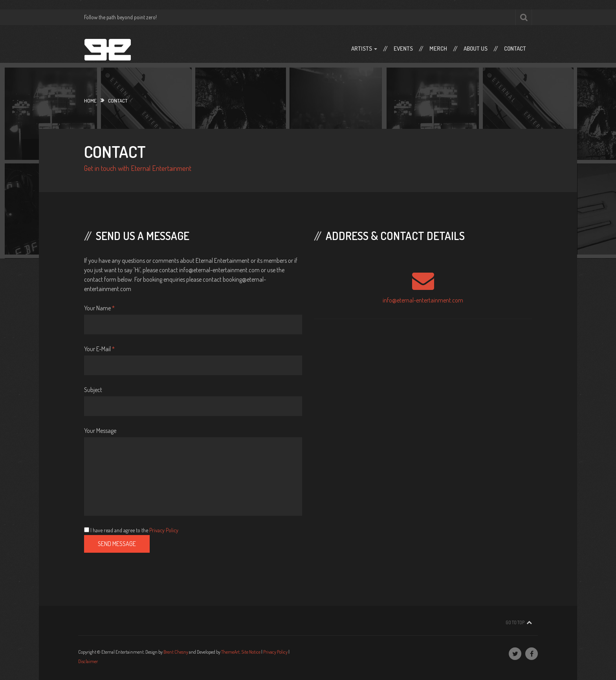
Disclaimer (88, 661)
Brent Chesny (176, 652)
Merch (438, 49)
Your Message (100, 431)
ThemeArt (230, 652)
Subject (93, 390)
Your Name (99, 308)
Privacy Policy (164, 530)
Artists (364, 49)
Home (90, 101)
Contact (515, 49)
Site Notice (251, 652)
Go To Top (515, 622)
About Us (476, 49)
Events (403, 49)
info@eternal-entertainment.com (423, 300)
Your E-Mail (99, 349)
